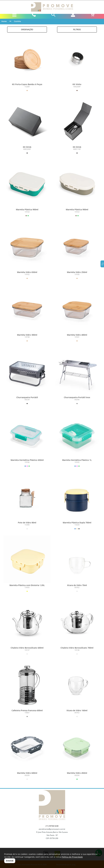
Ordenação (27, 29)
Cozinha (17, 21)
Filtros (77, 29)
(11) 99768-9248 (52, 826)
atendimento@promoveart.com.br (52, 829)
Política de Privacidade (72, 857)
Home (4, 21)
